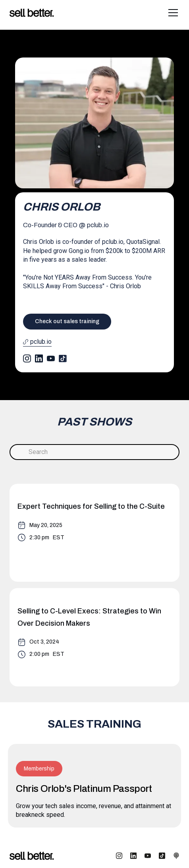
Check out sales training (67, 321)
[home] (32, 13)
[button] (172, 13)
